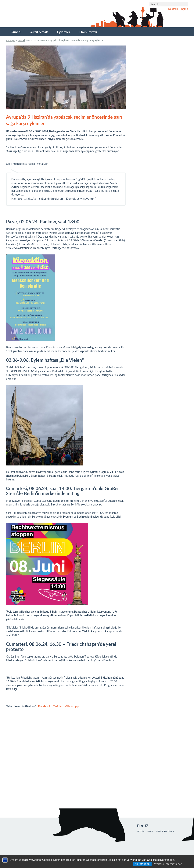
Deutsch (173, 9)
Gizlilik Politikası (165, 831)
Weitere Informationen (168, 864)
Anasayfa (11, 40)
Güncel (16, 32)
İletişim (141, 831)
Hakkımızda (88, 32)
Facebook (44, 706)
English (184, 9)
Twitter (58, 706)
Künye (150, 831)
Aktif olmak (39, 32)
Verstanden (142, 864)
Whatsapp (72, 706)
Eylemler (64, 32)
